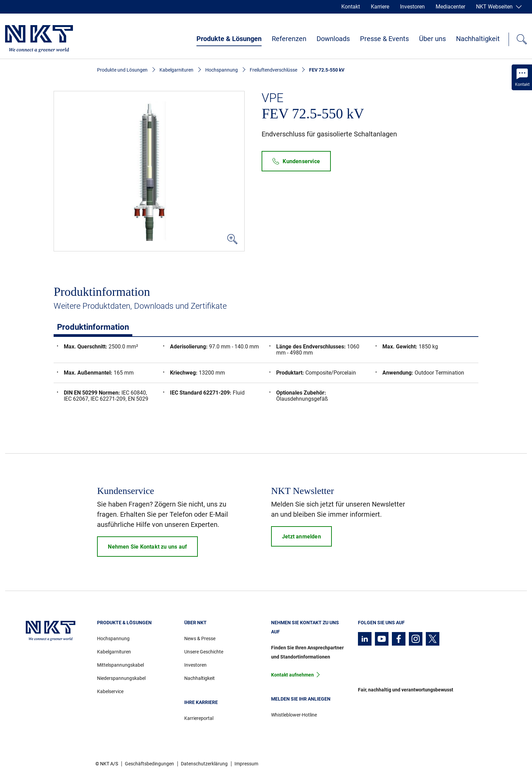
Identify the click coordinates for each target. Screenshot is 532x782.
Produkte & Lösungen (229, 39)
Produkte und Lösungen (122, 70)
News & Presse (200, 638)
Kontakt (351, 7)
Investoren (412, 7)
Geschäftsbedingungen (149, 764)
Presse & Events (384, 39)
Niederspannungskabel (121, 678)
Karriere (380, 7)
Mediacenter (450, 7)
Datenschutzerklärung (204, 764)
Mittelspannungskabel (120, 665)
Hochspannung (222, 70)
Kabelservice (110, 691)
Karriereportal (199, 718)
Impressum (246, 764)
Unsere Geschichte (204, 652)
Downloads (333, 39)
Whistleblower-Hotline (294, 715)
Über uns (432, 39)
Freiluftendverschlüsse (273, 70)
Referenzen (289, 39)
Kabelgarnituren (176, 70)
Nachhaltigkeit (478, 39)
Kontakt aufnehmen (292, 675)
